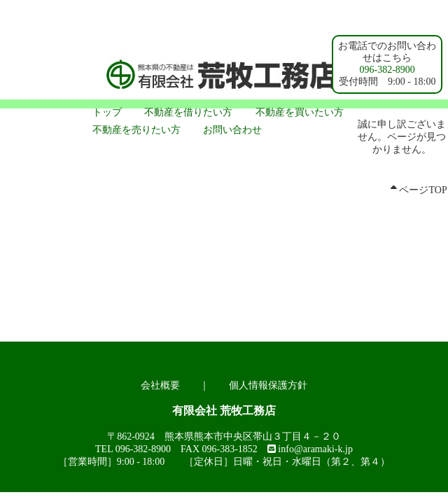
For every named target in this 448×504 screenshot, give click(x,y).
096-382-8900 (387, 70)
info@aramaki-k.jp (315, 449)
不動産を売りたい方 (136, 130)
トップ (107, 112)
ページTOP (419, 190)
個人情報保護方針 (268, 385)
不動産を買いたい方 (300, 112)
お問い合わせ (232, 130)
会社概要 (160, 385)
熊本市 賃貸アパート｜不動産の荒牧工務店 (224, 77)
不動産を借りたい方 (188, 112)
